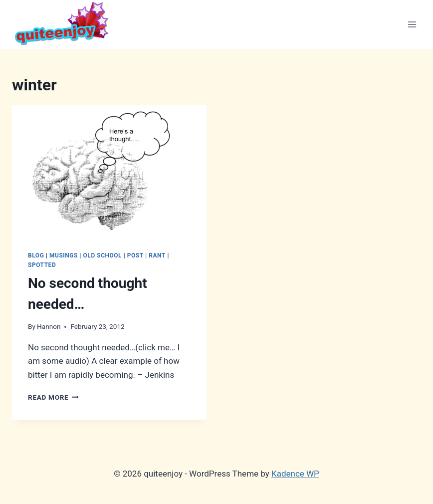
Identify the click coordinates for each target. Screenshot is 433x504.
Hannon (49, 326)
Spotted (42, 265)
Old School (103, 255)
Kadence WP (295, 474)
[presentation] (109, 170)
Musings (64, 255)
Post (135, 255)
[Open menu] (412, 24)
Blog (36, 255)
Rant (157, 255)
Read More (53, 397)
